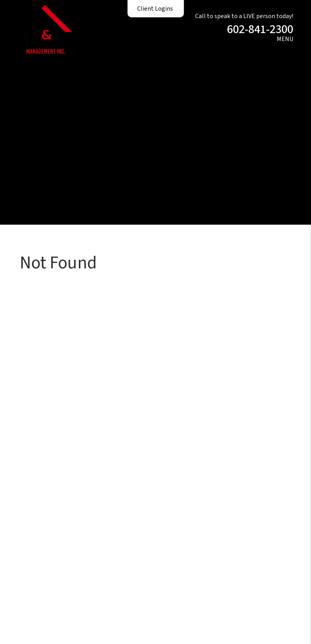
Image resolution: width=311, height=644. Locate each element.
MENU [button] (285, 39)
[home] (45, 29)
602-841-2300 (260, 29)
